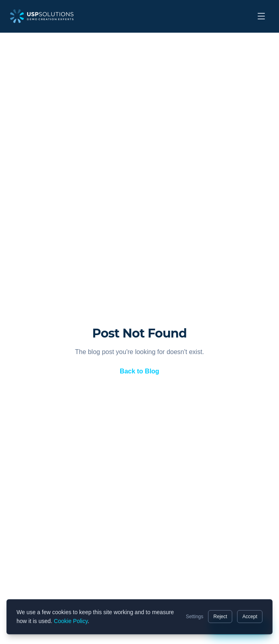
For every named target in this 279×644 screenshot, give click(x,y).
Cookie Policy (71, 621)
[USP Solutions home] (42, 16)
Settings (195, 617)
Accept (250, 617)
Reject (220, 617)
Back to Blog (139, 371)
